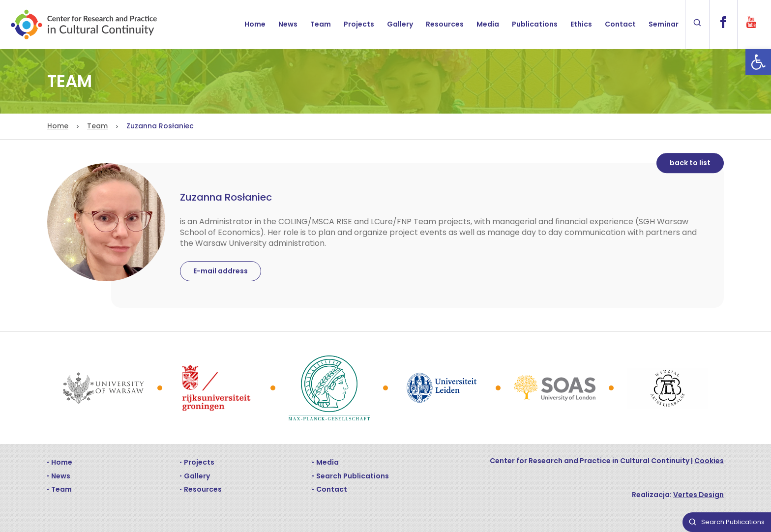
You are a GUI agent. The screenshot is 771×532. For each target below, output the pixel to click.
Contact (620, 24)
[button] (758, 62)
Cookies (709, 461)
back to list (690, 163)
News (288, 24)
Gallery (400, 24)
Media (488, 24)
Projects (359, 24)
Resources (445, 24)
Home (255, 24)
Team (321, 24)
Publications (535, 24)
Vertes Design (698, 495)
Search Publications (353, 476)
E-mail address (221, 271)
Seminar (664, 24)
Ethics (581, 24)
